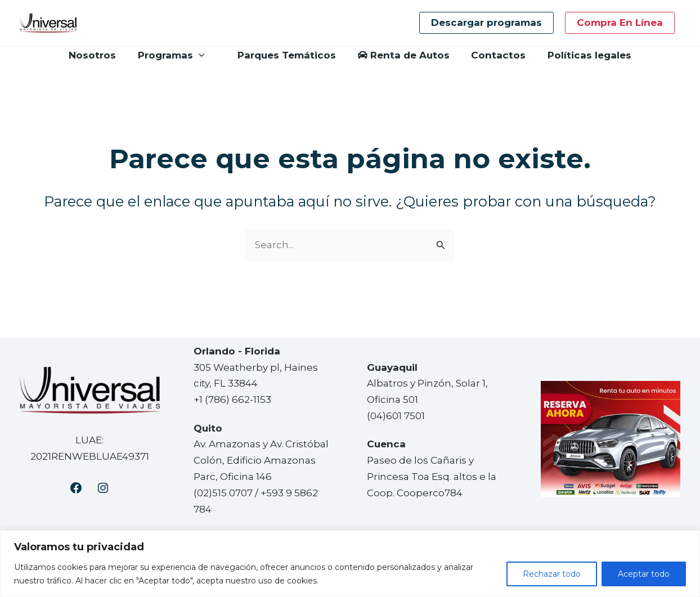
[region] (350, 564)
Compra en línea (620, 23)
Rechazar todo (552, 574)
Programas (174, 55)
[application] (202, 55)
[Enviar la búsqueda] (441, 246)
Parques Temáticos (282, 55)
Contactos (495, 55)
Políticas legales (583, 55)
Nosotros (98, 55)
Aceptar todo (644, 574)
